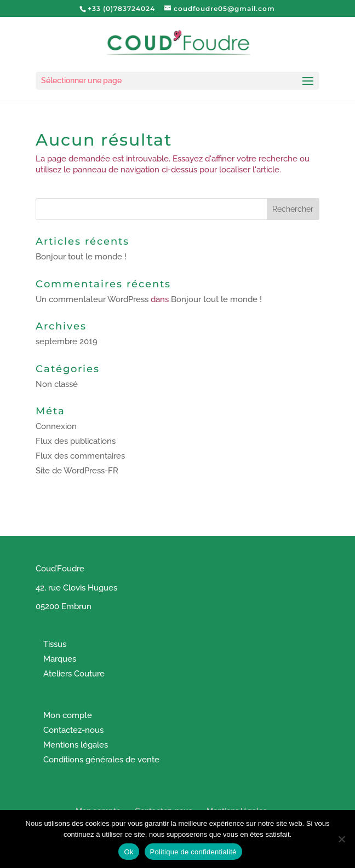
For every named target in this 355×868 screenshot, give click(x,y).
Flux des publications (76, 441)
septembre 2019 (67, 342)
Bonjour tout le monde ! (81, 257)
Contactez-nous (73, 730)
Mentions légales (76, 745)
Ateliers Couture (74, 674)
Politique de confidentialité (193, 852)
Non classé (57, 384)
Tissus (55, 644)
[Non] (341, 839)
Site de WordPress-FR (77, 471)
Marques (60, 659)
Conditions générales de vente (101, 760)
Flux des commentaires (80, 456)
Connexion (56, 426)
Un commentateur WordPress (92, 299)
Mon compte (68, 715)
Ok (128, 852)
